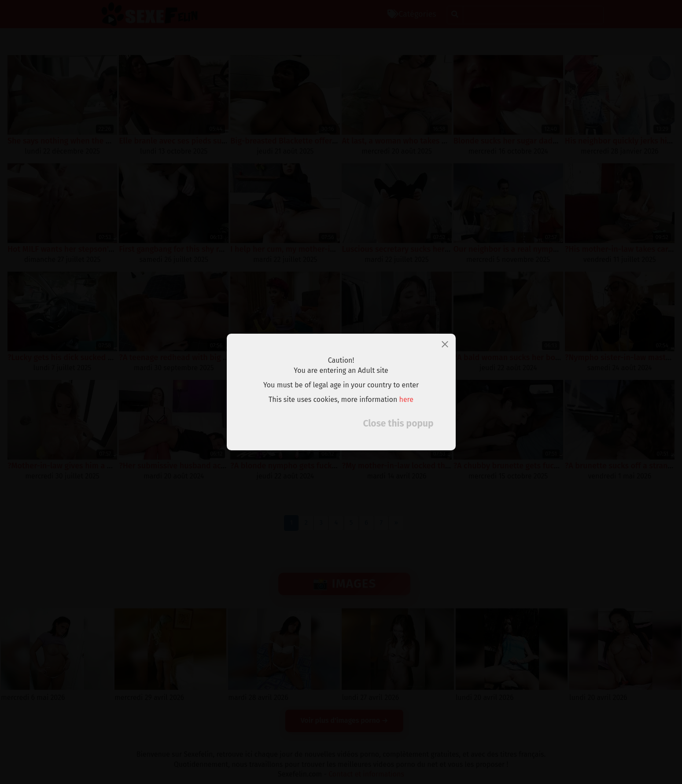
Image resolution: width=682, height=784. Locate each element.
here (407, 399)
